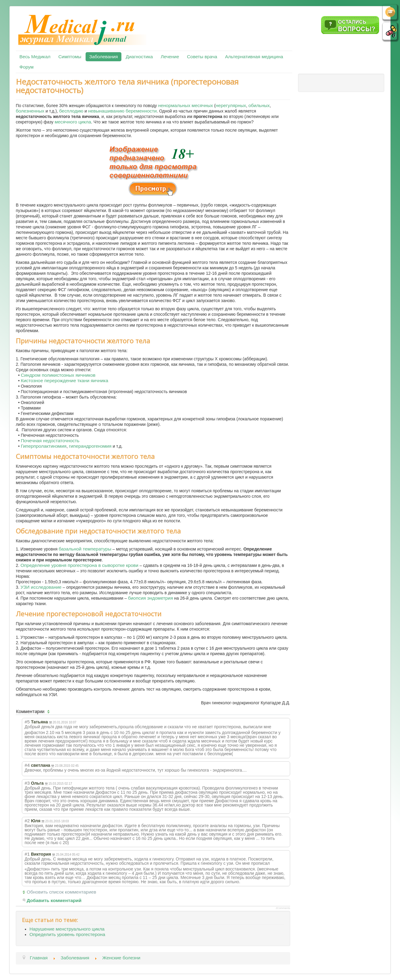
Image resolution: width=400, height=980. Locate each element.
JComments (283, 908)
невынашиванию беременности (122, 111)
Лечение (170, 57)
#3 (27, 783)
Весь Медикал (35, 57)
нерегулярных (231, 105)
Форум (27, 67)
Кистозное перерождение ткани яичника (65, 381)
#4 (27, 765)
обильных (259, 105)
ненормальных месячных (186, 105)
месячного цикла (73, 122)
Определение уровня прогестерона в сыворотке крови (80, 565)
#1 (27, 854)
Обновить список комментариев (61, 892)
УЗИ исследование (41, 587)
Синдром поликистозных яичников (58, 375)
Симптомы (70, 57)
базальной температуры (85, 549)
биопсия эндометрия (151, 598)
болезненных (30, 111)
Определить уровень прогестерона (67, 934)
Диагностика (139, 57)
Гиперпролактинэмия (44, 446)
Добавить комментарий (54, 900)
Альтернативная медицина (254, 57)
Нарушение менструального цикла (67, 929)
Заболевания (103, 57)
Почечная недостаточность (50, 441)
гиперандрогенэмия (90, 446)
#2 (27, 821)
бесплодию (71, 111)
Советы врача (202, 57)
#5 (27, 722)
